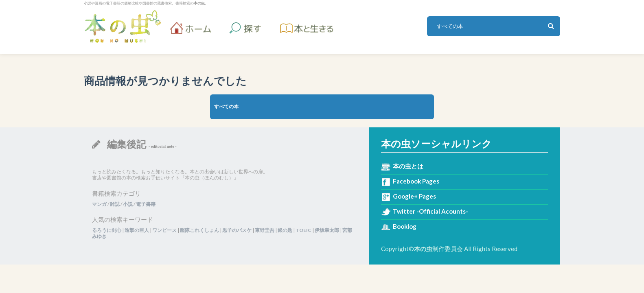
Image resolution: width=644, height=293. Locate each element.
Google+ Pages (414, 196)
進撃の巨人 (137, 230)
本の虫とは (408, 166)
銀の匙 (285, 230)
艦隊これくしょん (199, 230)
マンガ (99, 204)
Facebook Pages (416, 181)
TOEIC (303, 230)
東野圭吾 (265, 230)
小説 (128, 204)
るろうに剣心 (107, 230)
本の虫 (123, 27)
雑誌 (115, 204)
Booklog (405, 226)
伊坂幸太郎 (327, 230)
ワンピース (164, 230)
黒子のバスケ (237, 230)
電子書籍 (146, 204)
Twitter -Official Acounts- (430, 211)
